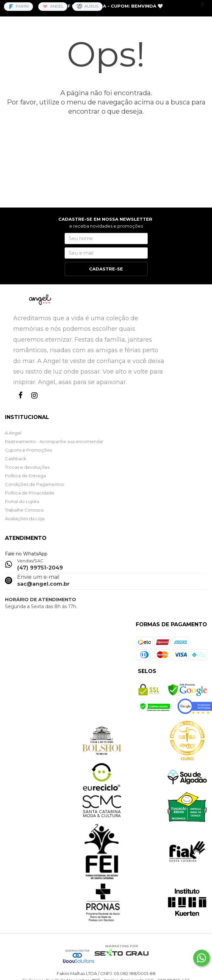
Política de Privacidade (30, 493)
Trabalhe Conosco (24, 510)
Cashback (16, 459)
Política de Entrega (25, 476)
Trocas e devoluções (27, 467)
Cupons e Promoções (28, 450)
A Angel (13, 433)
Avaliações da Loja (25, 518)
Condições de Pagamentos (34, 484)
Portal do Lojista (22, 501)
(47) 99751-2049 (40, 568)
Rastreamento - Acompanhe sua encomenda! (54, 441)
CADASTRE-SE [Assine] (106, 269)
